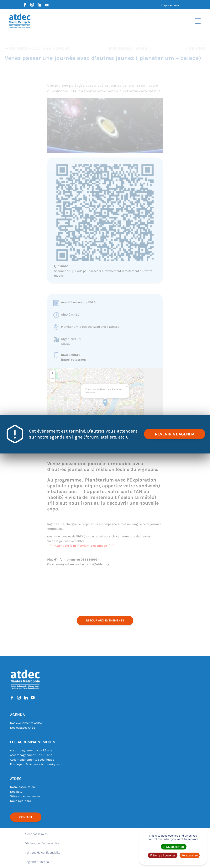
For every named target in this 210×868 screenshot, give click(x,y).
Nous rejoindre (20, 801)
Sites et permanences (25, 796)
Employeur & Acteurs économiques (35, 764)
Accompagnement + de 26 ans (31, 755)
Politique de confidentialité (43, 852)
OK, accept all (174, 847)
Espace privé (170, 5)
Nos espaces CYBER (24, 728)
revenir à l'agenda (174, 434)
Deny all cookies (163, 855)
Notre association (23, 787)
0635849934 (70, 355)
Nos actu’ (17, 792)
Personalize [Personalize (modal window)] (190, 855)
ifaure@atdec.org (73, 360)
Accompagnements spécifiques (32, 760)
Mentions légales (36, 834)
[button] (105, 403)
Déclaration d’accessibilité (42, 843)
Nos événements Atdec (26, 723)
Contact (26, 817)
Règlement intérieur (38, 862)
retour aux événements (105, 620)
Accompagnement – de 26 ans (31, 750)
